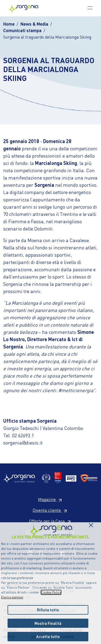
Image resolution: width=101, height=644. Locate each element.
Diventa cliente (50, 510)
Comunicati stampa (22, 30)
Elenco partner (12, 597)
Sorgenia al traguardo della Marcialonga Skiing (47, 37)
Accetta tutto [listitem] (48, 636)
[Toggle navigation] (90, 8)
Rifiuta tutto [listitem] (48, 610)
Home (9, 24)
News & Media (34, 24)
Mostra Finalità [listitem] (48, 623)
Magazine (51, 499)
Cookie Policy (51, 592)
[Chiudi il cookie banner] (91, 524)
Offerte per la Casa (51, 521)
